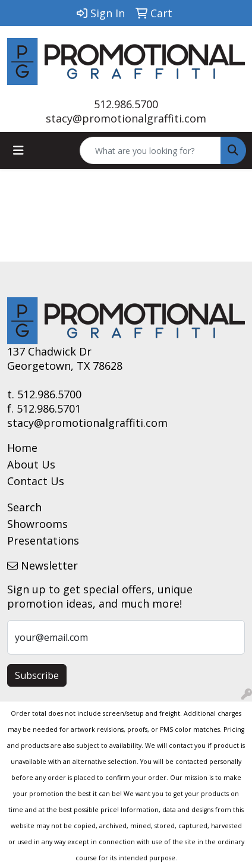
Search (24, 507)
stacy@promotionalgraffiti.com (126, 118)
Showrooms (37, 524)
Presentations (43, 540)
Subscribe (37, 675)
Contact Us (36, 481)
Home (22, 448)
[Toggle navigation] (18, 150)
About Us (31, 464)
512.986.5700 (126, 104)
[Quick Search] (150, 150)
